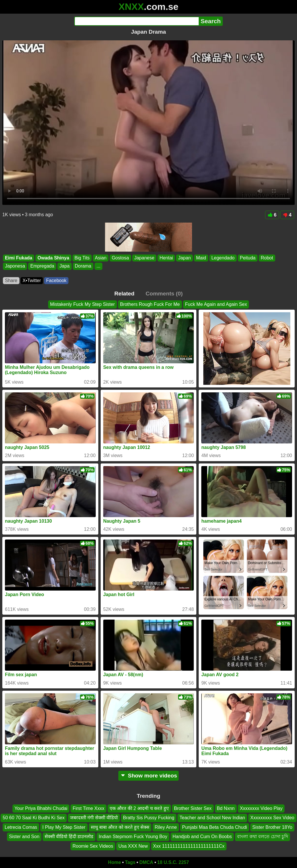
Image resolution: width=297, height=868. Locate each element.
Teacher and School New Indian (212, 818)
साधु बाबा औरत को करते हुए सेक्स (120, 827)
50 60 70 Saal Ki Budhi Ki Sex (33, 818)
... (98, 266)
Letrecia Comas (21, 827)
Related (124, 294)
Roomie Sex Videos (93, 846)
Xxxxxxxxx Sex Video (272, 818)
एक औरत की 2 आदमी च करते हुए (139, 808)
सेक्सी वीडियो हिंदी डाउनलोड (69, 837)
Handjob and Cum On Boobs (202, 837)
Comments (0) (164, 294)
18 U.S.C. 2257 (173, 862)
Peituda (248, 258)
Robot (267, 258)
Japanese (144, 258)
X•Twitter (32, 280)
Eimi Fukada (19, 258)
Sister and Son (24, 837)
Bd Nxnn (226, 808)
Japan (184, 258)
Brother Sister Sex (193, 808)
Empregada (42, 266)
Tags (130, 862)
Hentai (166, 258)
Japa (65, 266)
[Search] (136, 21)
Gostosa (120, 258)
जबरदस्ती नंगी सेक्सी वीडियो (94, 818)
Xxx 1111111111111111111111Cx (189, 846)
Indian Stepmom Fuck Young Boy (133, 837)
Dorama (83, 266)
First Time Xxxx (88, 808)
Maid (201, 258)
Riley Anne (166, 827)
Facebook (56, 280)
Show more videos (149, 776)
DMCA (146, 862)
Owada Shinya (53, 258)
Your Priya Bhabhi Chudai (41, 808)
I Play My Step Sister (64, 827)
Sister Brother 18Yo (272, 827)
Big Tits (82, 258)
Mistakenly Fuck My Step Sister (83, 304)
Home (115, 862)
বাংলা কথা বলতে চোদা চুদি (262, 837)
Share (11, 280)
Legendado (223, 258)
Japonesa (15, 266)
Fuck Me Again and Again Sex (216, 304)
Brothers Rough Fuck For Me (150, 304)
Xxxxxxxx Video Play (261, 808)
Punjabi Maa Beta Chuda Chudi (215, 827)
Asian (101, 258)
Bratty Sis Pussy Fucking (149, 818)
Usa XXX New (133, 846)
